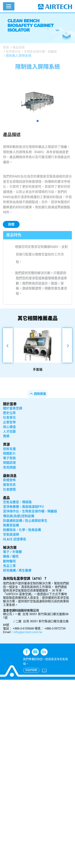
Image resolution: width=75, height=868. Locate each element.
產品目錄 (19, 47)
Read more (9, 744)
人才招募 (9, 432)
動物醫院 (9, 561)
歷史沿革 (9, 413)
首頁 (6, 47)
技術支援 (9, 449)
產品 (6, 498)
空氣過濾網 (11, 534)
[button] (38, 121)
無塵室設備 (11, 525)
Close (4, 682)
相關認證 (9, 463)
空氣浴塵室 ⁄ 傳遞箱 (17, 502)
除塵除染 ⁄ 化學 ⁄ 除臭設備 (22, 530)
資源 (6, 444)
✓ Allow (6, 693)
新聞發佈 (9, 480)
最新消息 (10, 476)
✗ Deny (5, 698)
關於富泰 (10, 404)
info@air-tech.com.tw (28, 632)
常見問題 (9, 467)
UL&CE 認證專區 (15, 539)
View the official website (36, 744)
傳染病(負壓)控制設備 (19, 516)
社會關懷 (9, 489)
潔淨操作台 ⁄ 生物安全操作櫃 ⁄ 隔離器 (31, 52)
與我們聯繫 (31, 670)
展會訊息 (9, 485)
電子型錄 (9, 458)
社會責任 (9, 418)
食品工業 (9, 566)
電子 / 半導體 (12, 552)
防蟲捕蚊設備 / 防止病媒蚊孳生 (25, 521)
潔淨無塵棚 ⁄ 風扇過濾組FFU (23, 507)
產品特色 (14, 235)
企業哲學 (9, 422)
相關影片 (9, 453)
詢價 (11, 224)
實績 (6, 436)
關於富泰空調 (13, 408)
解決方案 (10, 548)
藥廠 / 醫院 (11, 556)
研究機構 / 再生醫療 (17, 570)
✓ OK (48, 865)
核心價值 (9, 427)
